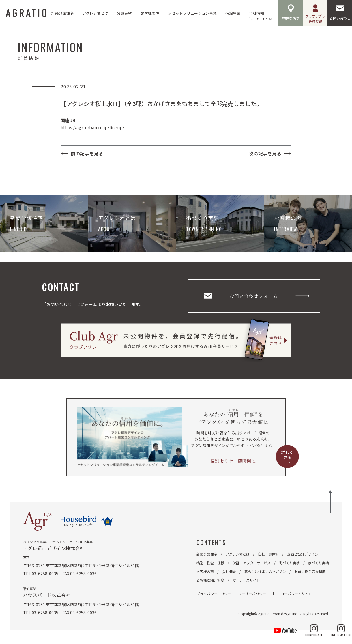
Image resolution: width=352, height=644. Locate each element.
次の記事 (265, 153)
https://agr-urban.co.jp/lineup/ (92, 127)
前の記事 (87, 153)
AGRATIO (26, 13)
